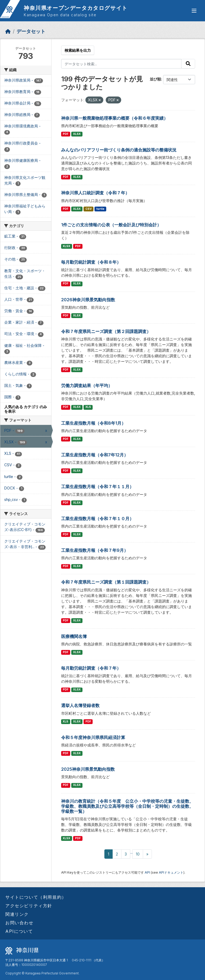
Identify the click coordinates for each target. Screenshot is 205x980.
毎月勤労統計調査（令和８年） (91, 262)
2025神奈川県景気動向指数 (88, 769)
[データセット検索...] (121, 64)
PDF (66, 134)
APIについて (19, 931)
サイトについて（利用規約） (36, 897)
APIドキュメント (171, 872)
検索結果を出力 (78, 50)
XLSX (77, 134)
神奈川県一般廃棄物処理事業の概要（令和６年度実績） (115, 118)
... (131, 852)
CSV (89, 209)
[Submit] (188, 64)
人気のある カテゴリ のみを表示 (26, 409)
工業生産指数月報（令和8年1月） (93, 423)
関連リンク (17, 914)
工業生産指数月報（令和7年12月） (95, 455)
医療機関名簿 (74, 636)
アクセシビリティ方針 (29, 906)
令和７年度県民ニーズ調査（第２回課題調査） (106, 331)
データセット (31, 31)
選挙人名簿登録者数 (80, 705)
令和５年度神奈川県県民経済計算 (93, 737)
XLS (88, 407)
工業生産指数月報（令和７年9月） (95, 550)
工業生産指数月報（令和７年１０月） (97, 519)
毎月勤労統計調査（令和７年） (91, 668)
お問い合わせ (19, 923)
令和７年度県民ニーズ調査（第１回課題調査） (106, 582)
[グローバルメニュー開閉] (194, 11)
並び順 (155, 79)
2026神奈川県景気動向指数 (88, 300)
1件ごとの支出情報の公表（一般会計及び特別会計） (111, 225)
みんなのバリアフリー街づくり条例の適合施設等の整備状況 (119, 150)
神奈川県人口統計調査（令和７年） (95, 193)
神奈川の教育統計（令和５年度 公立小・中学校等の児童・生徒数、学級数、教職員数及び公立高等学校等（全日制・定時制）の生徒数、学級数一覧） (127, 806)
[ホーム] (8, 31)
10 (138, 854)
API (147, 872)
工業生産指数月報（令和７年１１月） (97, 487)
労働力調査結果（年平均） (87, 385)
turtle (100, 209)
